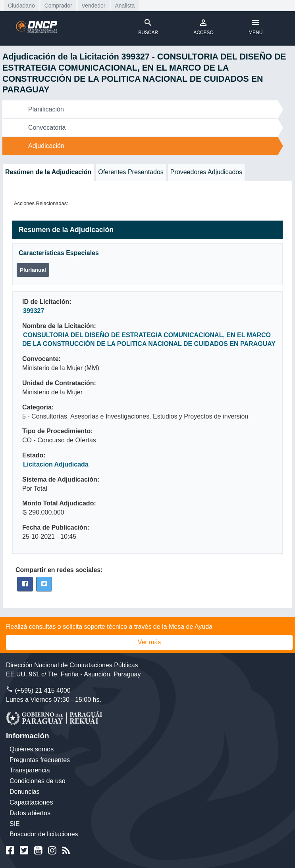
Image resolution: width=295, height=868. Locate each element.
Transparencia (30, 770)
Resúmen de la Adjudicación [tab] (48, 172)
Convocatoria (47, 128)
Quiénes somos (32, 749)
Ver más (149, 642)
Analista (125, 6)
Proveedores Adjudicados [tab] (206, 172)
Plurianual (33, 270)
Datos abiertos (30, 813)
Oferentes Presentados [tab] (131, 172)
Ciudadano (21, 6)
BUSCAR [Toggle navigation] (148, 27)
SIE (15, 824)
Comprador (58, 6)
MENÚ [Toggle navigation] (255, 27)
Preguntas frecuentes (40, 760)
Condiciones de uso (38, 781)
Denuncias (25, 792)
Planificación (46, 109)
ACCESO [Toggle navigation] (203, 27)
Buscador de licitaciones (44, 834)
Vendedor (94, 6)
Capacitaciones (31, 802)
